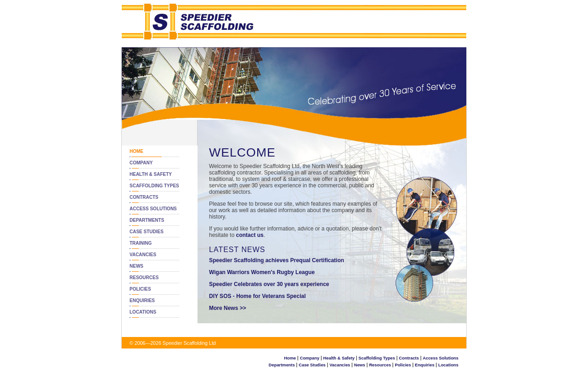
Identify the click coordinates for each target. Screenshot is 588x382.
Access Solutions (153, 209)
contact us (250, 235)
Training (141, 243)
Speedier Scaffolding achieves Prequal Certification (277, 260)
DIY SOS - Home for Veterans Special (257, 296)
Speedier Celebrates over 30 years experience (269, 284)
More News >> (228, 308)
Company (141, 163)
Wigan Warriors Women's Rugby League (262, 272)
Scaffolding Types (154, 186)
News (136, 266)
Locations (143, 312)
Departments (147, 220)
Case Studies (147, 232)
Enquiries (142, 301)
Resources (144, 278)
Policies (140, 289)
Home (136, 151)
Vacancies (143, 255)
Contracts (144, 197)
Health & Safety (151, 174)
